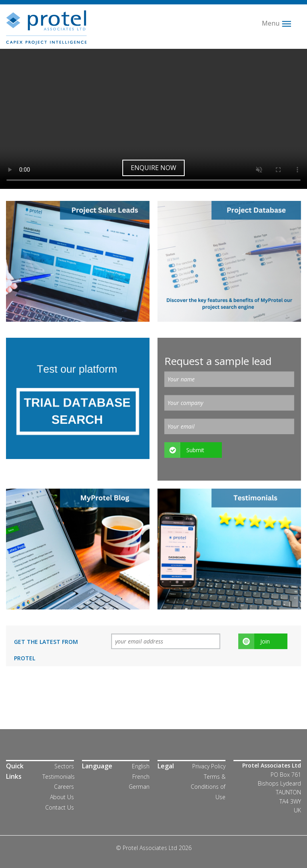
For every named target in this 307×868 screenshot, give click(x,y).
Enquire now (153, 168)
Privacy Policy (209, 766)
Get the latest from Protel (46, 650)
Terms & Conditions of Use (208, 787)
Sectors (64, 766)
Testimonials (59, 777)
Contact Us (60, 807)
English (141, 766)
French (141, 777)
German (139, 787)
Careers (64, 787)
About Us (62, 797)
